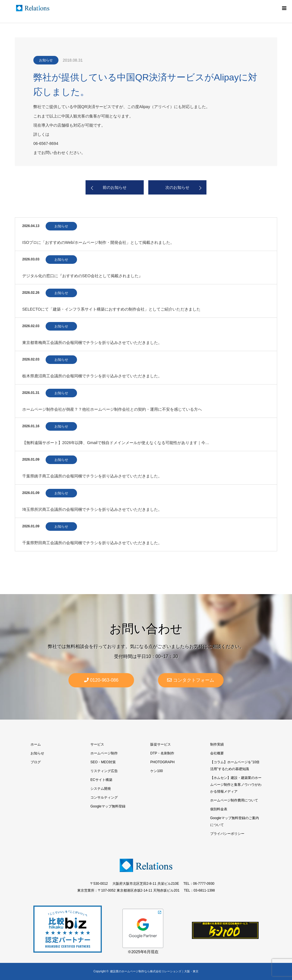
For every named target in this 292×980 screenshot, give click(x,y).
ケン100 (157, 771)
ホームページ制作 (104, 753)
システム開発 (101, 789)
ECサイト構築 (101, 780)
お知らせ (46, 60)
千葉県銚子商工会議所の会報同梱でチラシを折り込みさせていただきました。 (92, 476)
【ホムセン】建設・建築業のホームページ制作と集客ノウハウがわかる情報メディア (236, 785)
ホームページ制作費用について (234, 800)
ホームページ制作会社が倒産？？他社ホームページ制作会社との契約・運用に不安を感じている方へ (112, 409)
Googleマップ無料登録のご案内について (235, 821)
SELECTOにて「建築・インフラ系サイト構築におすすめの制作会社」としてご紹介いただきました (111, 309)
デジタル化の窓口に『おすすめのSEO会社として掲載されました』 (82, 276)
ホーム (36, 744)
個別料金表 (219, 809)
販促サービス (161, 744)
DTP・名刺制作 (162, 753)
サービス (97, 744)
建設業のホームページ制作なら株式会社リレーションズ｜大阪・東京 (154, 971)
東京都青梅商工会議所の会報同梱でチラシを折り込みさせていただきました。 (92, 343)
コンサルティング (104, 797)
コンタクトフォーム (191, 680)
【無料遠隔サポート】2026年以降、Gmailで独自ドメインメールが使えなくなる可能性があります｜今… (116, 443)
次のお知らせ (177, 187)
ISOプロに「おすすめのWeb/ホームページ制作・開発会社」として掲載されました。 (98, 242)
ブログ (36, 762)
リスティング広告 (104, 771)
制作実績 (217, 744)
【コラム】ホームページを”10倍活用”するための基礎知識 (235, 766)
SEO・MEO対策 (103, 762)
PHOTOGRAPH (162, 762)
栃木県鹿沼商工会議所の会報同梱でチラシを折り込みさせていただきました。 (92, 376)
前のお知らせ (115, 187)
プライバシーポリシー (227, 834)
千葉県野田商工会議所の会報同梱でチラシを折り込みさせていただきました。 (92, 543)
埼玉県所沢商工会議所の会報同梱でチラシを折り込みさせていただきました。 (92, 509)
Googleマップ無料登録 (108, 806)
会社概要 (217, 753)
